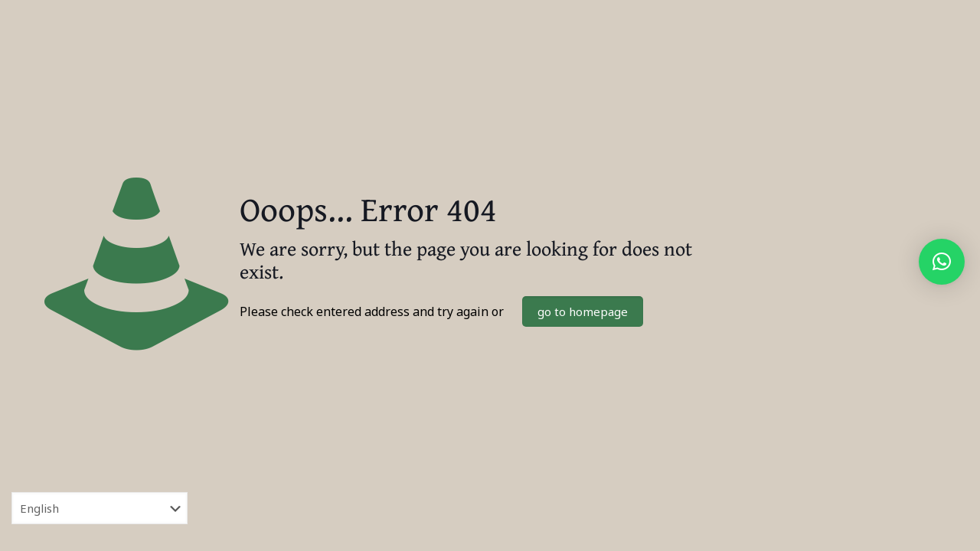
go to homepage (583, 311)
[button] (942, 262)
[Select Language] (100, 508)
